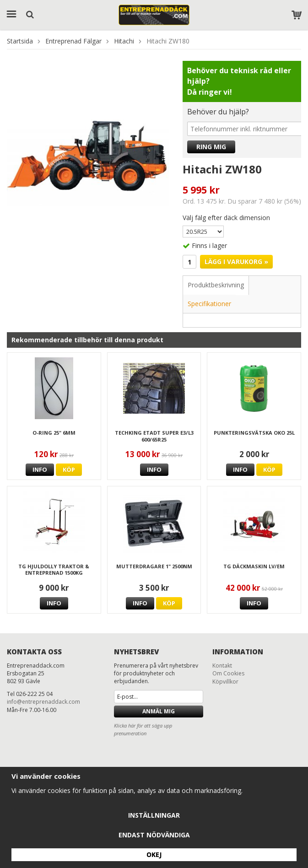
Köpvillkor (225, 682)
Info (40, 469)
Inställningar (154, 815)
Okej (154, 855)
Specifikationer (209, 304)
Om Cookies (228, 673)
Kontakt (222, 666)
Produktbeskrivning (216, 285)
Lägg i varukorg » (236, 261)
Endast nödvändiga (154, 835)
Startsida (20, 41)
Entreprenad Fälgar (73, 41)
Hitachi (124, 41)
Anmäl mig (159, 711)
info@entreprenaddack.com (43, 702)
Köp (69, 469)
